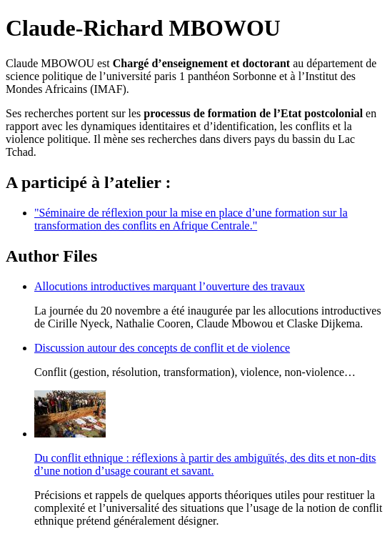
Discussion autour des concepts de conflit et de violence (162, 348)
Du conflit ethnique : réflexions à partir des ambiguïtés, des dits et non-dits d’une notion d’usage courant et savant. (205, 464)
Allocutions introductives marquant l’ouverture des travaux (170, 286)
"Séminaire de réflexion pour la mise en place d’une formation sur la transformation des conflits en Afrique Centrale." (191, 219)
